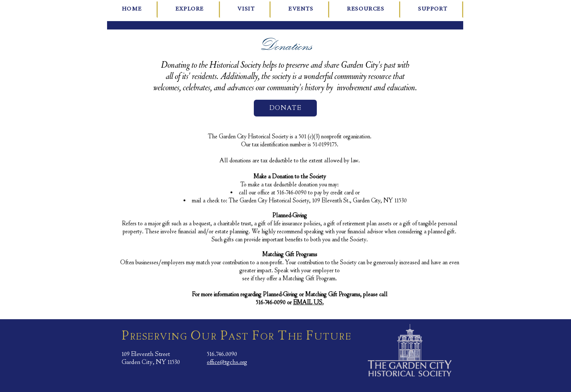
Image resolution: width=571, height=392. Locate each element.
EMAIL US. (308, 303)
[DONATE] (285, 108)
